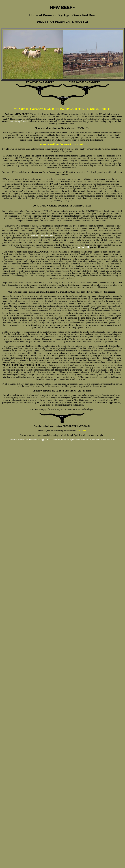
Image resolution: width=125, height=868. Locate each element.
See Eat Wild (83, 247)
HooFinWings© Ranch (18, 121)
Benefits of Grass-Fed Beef (42, 235)
